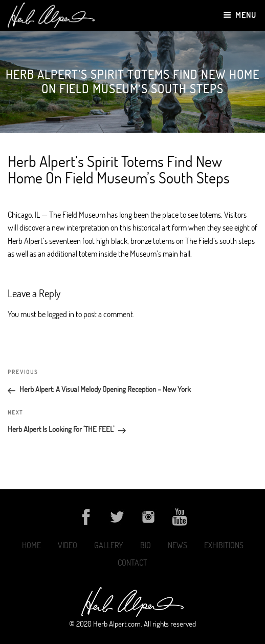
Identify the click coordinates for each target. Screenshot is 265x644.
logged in (61, 314)
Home (31, 545)
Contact (132, 563)
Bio (146, 545)
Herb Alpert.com (117, 624)
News (178, 545)
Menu (240, 15)
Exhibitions (224, 545)
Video (68, 545)
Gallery (109, 545)
